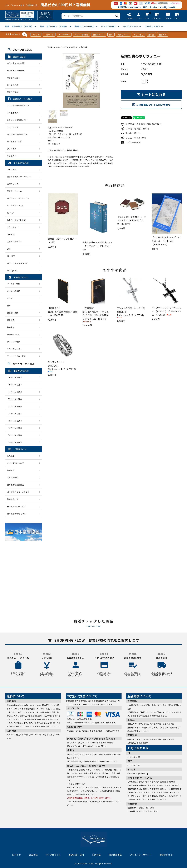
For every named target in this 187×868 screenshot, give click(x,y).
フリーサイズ (13, 127)
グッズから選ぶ (109, 26)
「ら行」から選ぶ (15, 435)
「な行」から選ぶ (15, 406)
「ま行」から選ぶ (15, 421)
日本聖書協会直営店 (15, 485)
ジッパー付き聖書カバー (17, 134)
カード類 (11, 234)
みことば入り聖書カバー (17, 120)
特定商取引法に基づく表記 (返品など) (142, 124)
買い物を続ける (131, 133)
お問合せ (11, 470)
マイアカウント (53, 855)
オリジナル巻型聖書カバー (18, 105)
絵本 (111, 35)
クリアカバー (13, 149)
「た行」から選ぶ (15, 399)
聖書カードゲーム (15, 191)
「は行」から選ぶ (15, 414)
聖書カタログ (13, 499)
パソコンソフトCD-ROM (17, 263)
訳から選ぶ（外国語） (16, 70)
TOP (50, 47)
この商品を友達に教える (135, 128)
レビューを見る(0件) (133, 138)
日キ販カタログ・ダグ (16, 506)
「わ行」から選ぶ (15, 442)
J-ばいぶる (49, 35)
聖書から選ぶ (13, 92)
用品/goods (12, 270)
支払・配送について (15, 463)
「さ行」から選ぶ (15, 392)
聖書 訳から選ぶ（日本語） (19, 26)
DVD (9, 249)
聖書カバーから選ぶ (85, 26)
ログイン (17, 855)
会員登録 (33, 855)
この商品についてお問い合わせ (151, 105)
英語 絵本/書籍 (13, 334)
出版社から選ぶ (152, 26)
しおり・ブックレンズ (16, 220)
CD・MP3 (11, 256)
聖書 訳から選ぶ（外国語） (54, 26)
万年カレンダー (14, 184)
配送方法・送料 (76, 855)
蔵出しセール (123, 35)
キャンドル (12, 169)
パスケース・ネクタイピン (18, 198)
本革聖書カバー (14, 113)
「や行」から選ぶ (15, 428)
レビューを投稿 (131, 142)
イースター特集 (14, 284)
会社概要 (11, 456)
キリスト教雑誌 (81, 35)
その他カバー (13, 156)
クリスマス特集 (14, 342)
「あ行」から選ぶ (15, 377)
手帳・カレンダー (15, 349)
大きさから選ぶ (14, 78)
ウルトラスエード (15, 142)
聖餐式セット (99, 35)
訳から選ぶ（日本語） (16, 63)
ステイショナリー (15, 242)
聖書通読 (11, 327)
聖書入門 (163, 35)
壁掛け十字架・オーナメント (19, 177)
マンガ (10, 298)
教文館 (84, 47)
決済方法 (96, 855)
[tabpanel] (81, 81)
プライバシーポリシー (141, 855)
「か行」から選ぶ (15, 385)
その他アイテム (131, 26)
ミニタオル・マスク (15, 205)
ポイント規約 (13, 477)
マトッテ (36, 35)
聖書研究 (11, 320)
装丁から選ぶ (13, 85)
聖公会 (151, 35)
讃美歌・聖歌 (13, 313)
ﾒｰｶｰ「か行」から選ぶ (67, 47)
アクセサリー (64, 35)
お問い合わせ (166, 855)
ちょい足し (139, 35)
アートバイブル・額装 (16, 356)
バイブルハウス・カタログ (18, 492)
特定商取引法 (115, 855)
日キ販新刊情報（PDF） (17, 514)
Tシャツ (10, 213)
